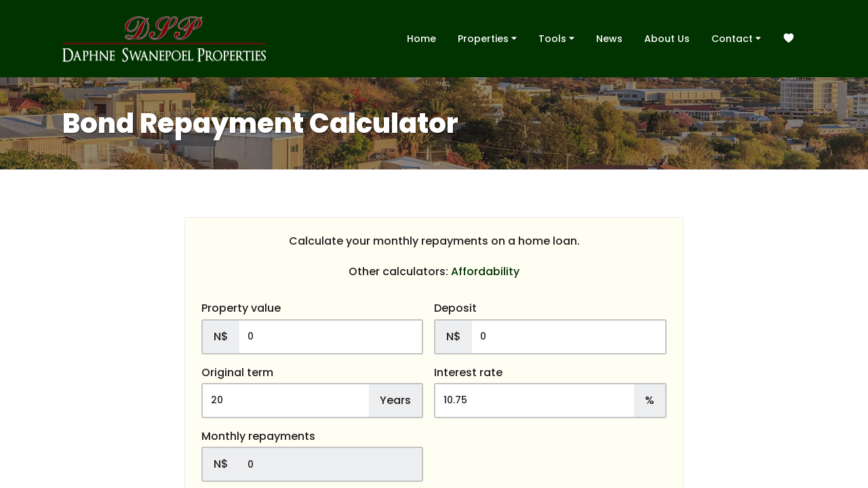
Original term (237, 373)
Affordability (485, 272)
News (609, 39)
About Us (667, 39)
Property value (241, 308)
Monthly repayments (258, 436)
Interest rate (468, 373)
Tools (556, 38)
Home (421, 39)
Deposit (455, 308)
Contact (736, 38)
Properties (487, 38)
